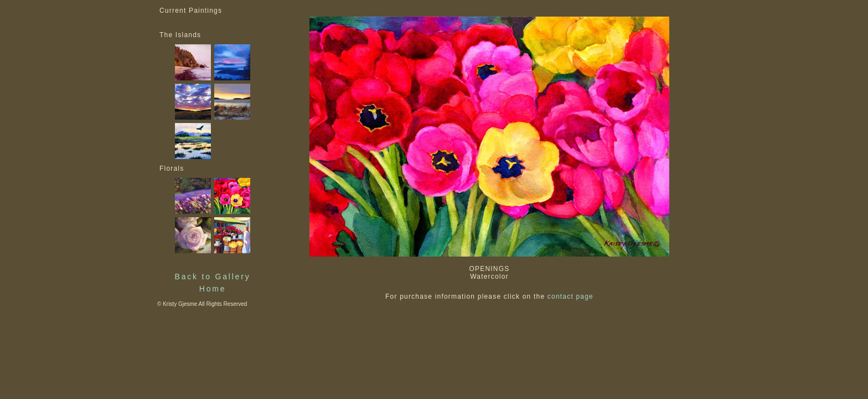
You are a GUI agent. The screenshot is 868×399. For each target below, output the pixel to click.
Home (213, 289)
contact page (570, 296)
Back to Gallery (213, 277)
